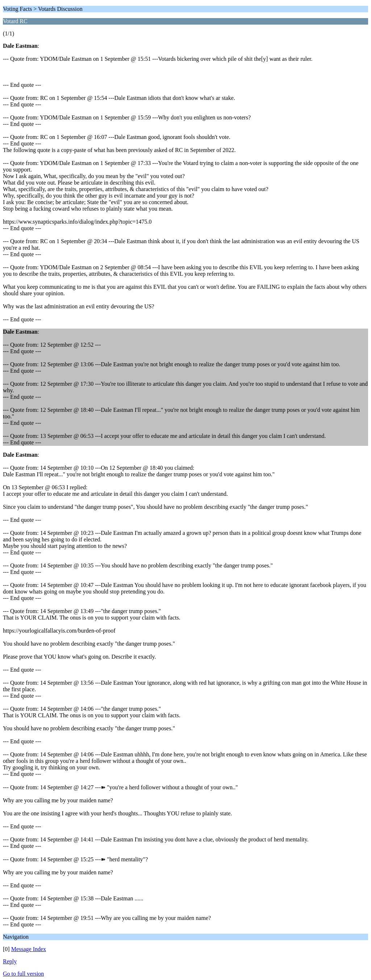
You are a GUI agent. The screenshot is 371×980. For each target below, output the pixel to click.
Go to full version (23, 974)
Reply (10, 961)
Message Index (29, 949)
